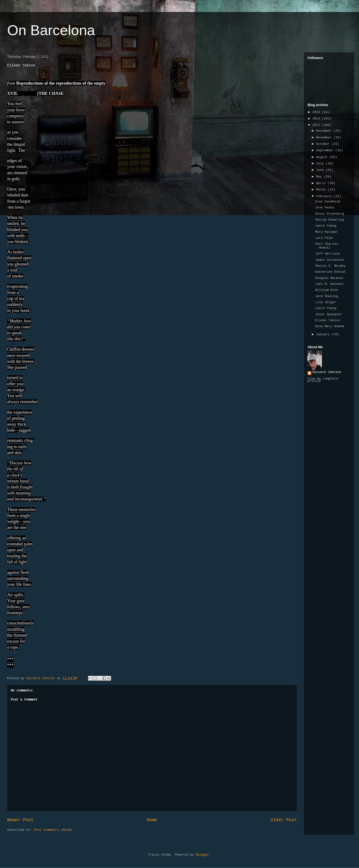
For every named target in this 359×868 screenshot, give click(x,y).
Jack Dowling (327, 296)
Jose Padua (325, 208)
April (322, 183)
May (320, 177)
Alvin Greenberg (330, 214)
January (324, 335)
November (325, 138)
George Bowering (330, 220)
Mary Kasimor (327, 232)
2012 (317, 125)
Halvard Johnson (327, 372)
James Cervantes (330, 260)
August (323, 157)
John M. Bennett (330, 284)
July (321, 164)
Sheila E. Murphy (331, 266)
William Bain (327, 290)
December (325, 131)
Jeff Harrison (328, 254)
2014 (317, 112)
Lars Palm (324, 238)
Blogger (202, 855)
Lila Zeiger (326, 302)
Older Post (284, 820)
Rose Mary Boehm (330, 326)
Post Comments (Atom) (53, 830)
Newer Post (20, 820)
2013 (317, 119)
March (322, 190)
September (326, 151)
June (321, 170)
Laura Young (326, 226)
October (324, 144)
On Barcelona (51, 30)
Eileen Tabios (328, 320)
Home (152, 820)
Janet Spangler (329, 315)
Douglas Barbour (330, 278)
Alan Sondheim (328, 202)
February (325, 196)
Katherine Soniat (331, 272)
